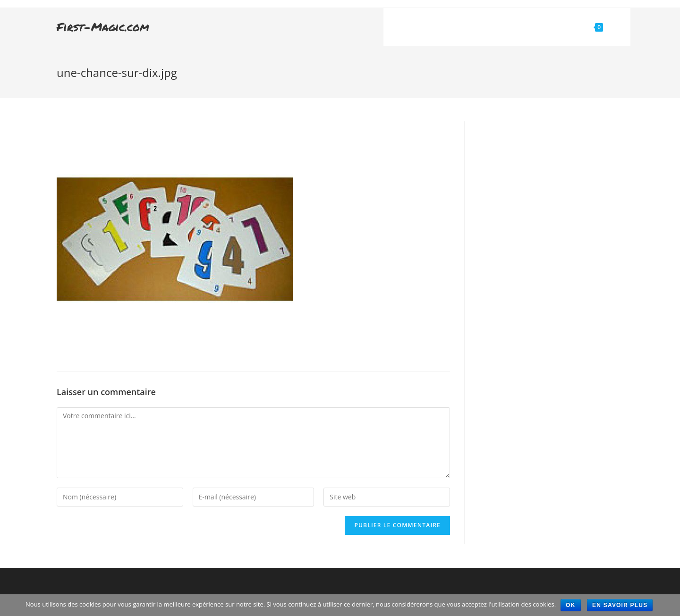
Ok (570, 605)
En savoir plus (620, 605)
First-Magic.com (103, 27)
